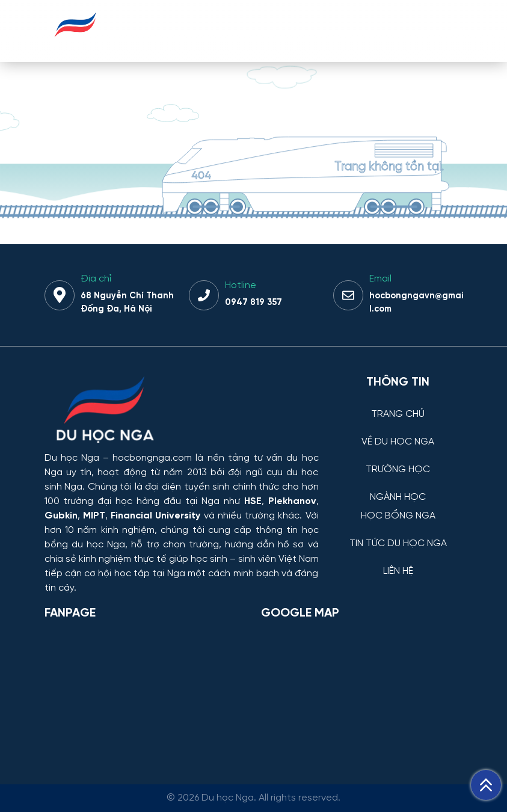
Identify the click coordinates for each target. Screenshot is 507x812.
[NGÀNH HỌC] (398, 488)
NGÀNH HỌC (398, 497)
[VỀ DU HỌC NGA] (398, 433)
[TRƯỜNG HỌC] (398, 460)
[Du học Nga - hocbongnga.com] (75, 44)
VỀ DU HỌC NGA (398, 442)
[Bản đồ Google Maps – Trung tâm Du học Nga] (351, 692)
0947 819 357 (253, 303)
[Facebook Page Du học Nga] (146, 692)
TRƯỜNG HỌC (398, 470)
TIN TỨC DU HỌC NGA (398, 544)
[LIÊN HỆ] (398, 562)
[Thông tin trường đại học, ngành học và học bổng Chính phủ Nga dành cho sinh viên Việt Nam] (182, 411)
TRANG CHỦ (398, 414)
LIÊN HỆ (398, 571)
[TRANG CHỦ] (398, 405)
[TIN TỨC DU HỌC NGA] (398, 534)
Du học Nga (72, 458)
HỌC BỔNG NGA (398, 516)
